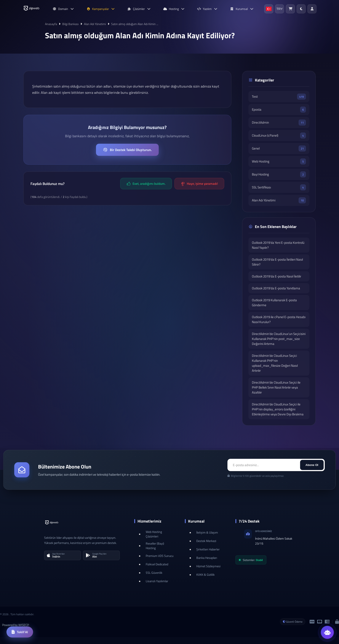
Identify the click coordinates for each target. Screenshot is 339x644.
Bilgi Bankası (70, 24)
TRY (280, 9)
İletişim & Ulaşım (207, 532)
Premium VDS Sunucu (160, 556)
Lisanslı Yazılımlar (157, 581)
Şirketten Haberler (208, 549)
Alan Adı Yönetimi (95, 24)
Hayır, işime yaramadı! (199, 184)
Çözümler (139, 9)
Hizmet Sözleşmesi (208, 566)
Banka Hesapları (207, 558)
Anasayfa (51, 24)
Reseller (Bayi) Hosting (155, 546)
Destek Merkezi (206, 541)
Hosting (174, 9)
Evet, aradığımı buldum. (146, 184)
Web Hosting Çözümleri (154, 534)
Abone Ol (312, 465)
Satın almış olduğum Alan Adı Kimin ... (135, 24)
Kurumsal (242, 9)
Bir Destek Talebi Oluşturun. (127, 150)
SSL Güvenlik (154, 573)
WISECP (23, 625)
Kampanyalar (101, 9)
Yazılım (207, 9)
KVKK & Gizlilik (205, 575)
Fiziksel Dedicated (157, 564)
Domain (63, 9)
